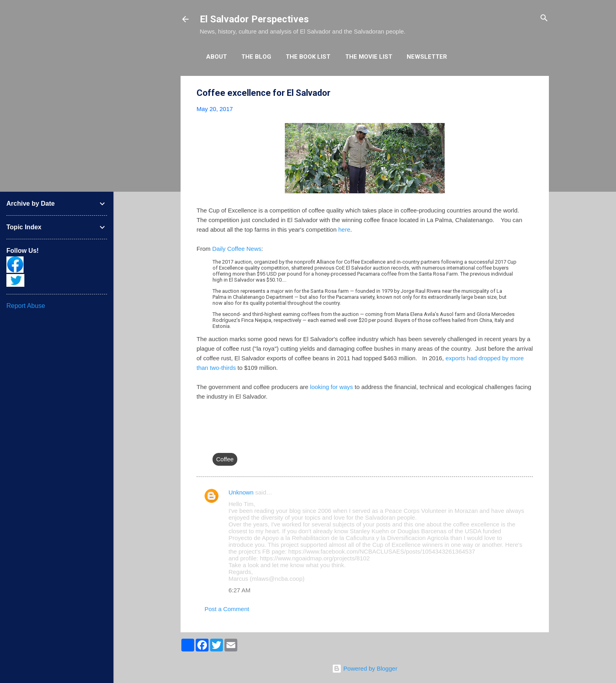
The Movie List (369, 57)
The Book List (308, 57)
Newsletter (427, 57)
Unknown (241, 492)
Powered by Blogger (365, 668)
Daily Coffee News (237, 249)
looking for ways (332, 387)
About (217, 57)
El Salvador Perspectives (254, 19)
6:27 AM (239, 590)
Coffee (225, 459)
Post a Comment (227, 609)
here (344, 229)
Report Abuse (26, 306)
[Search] (544, 19)
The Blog (256, 57)
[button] (528, 93)
